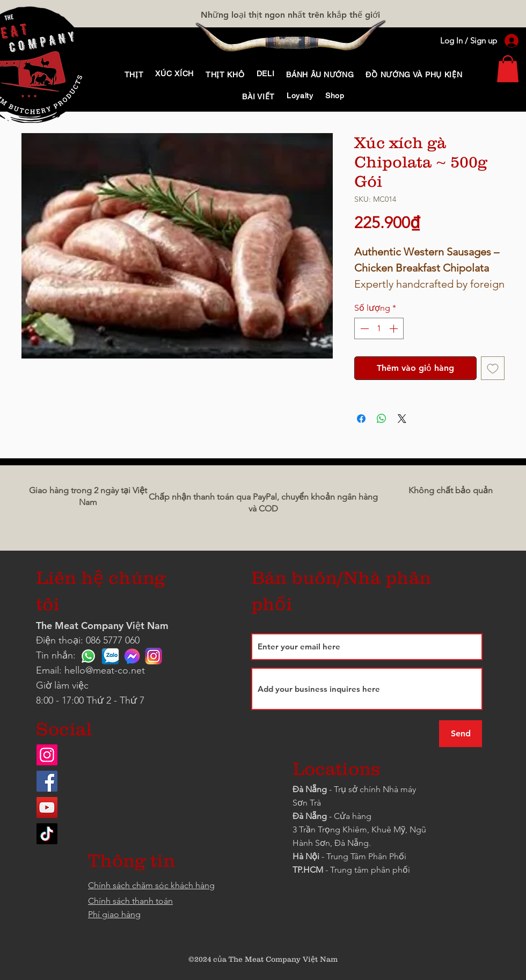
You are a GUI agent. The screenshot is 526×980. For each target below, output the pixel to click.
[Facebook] (47, 781)
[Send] (461, 734)
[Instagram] (47, 755)
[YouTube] (47, 807)
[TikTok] (47, 834)
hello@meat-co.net (105, 670)
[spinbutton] (379, 328)
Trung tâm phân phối (370, 870)
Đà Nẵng (310, 789)
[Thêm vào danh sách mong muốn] (493, 368)
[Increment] (394, 328)
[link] (508, 69)
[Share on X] (402, 419)
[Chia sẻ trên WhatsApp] (382, 419)
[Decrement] (363, 328)
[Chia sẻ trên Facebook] (361, 419)
